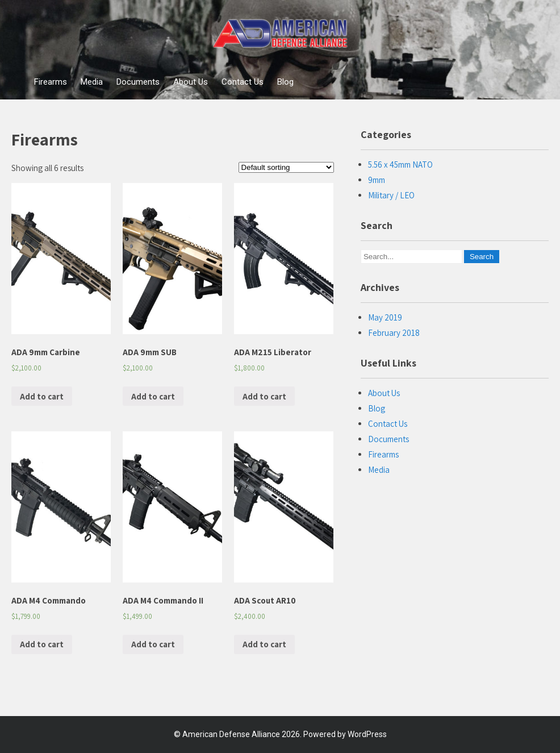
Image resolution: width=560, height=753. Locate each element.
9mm (377, 180)
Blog (285, 82)
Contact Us (243, 82)
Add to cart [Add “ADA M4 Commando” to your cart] (42, 644)
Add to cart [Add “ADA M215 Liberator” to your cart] (264, 396)
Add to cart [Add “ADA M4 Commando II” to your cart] (153, 644)
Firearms (51, 82)
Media (92, 82)
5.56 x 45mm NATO (400, 165)
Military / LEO (391, 195)
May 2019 (385, 317)
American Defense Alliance (231, 734)
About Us (191, 82)
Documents (138, 82)
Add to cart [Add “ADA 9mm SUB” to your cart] (153, 396)
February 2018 (394, 333)
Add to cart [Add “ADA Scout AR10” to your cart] (264, 644)
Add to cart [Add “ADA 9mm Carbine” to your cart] (42, 396)
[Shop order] (286, 167)
